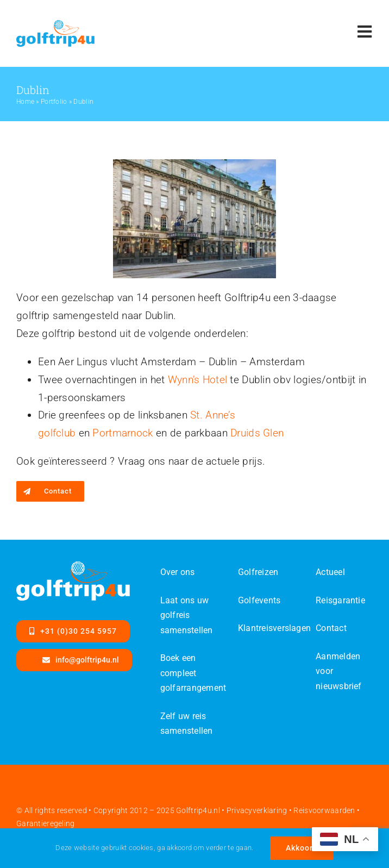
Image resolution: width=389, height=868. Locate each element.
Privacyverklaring (257, 810)
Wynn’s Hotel (197, 380)
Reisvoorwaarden (324, 810)
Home (25, 102)
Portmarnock (123, 433)
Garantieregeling (46, 823)
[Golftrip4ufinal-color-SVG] (55, 25)
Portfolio (54, 102)
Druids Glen (257, 433)
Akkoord (302, 848)
